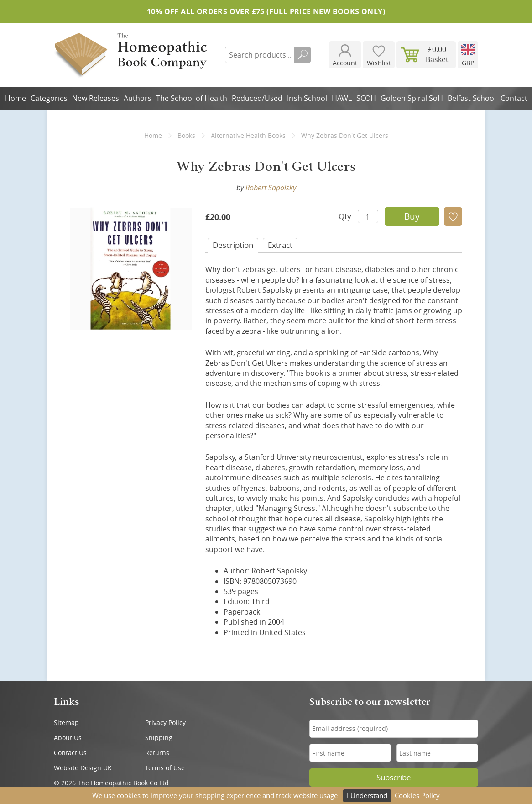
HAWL (342, 98)
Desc (233, 245)
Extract (280, 245)
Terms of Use (165, 768)
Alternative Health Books (248, 135)
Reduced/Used (257, 98)
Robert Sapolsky (271, 188)
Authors (138, 98)
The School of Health (192, 98)
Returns (157, 753)
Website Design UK (83, 768)
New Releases (96, 98)
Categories (49, 98)
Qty (345, 216)
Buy (412, 216)
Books (186, 135)
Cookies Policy (417, 795)
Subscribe (394, 778)
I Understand (367, 795)
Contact (514, 98)
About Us (68, 738)
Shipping (159, 738)
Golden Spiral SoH (412, 98)
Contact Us (70, 753)
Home (16, 98)
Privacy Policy (165, 723)
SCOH (366, 98)
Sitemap (66, 723)
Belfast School (472, 98)
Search (303, 55)
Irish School (307, 98)
